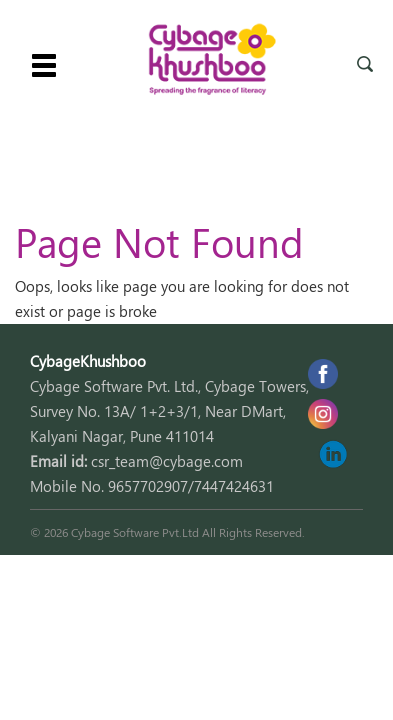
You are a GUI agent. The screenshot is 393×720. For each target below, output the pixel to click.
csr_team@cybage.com (167, 461)
